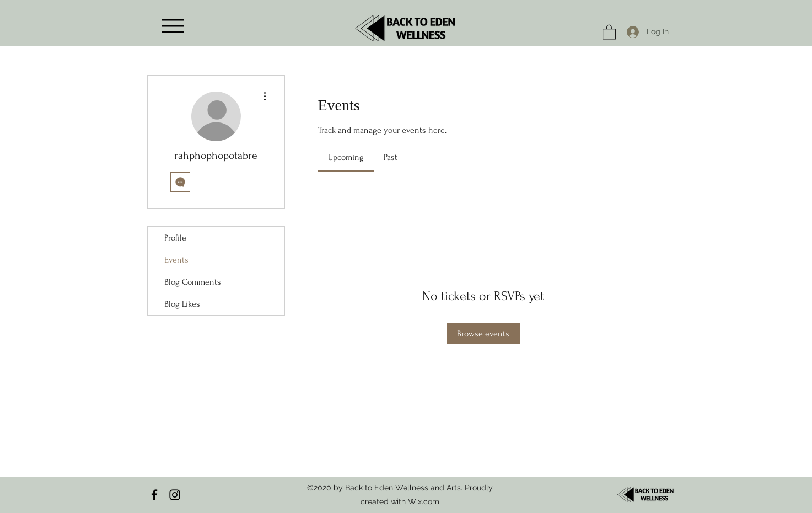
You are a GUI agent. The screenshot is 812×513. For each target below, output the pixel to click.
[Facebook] (154, 495)
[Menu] (173, 26)
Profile (175, 238)
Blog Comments (193, 282)
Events (176, 260)
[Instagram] (175, 495)
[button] (609, 32)
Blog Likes (182, 304)
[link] (346, 157)
